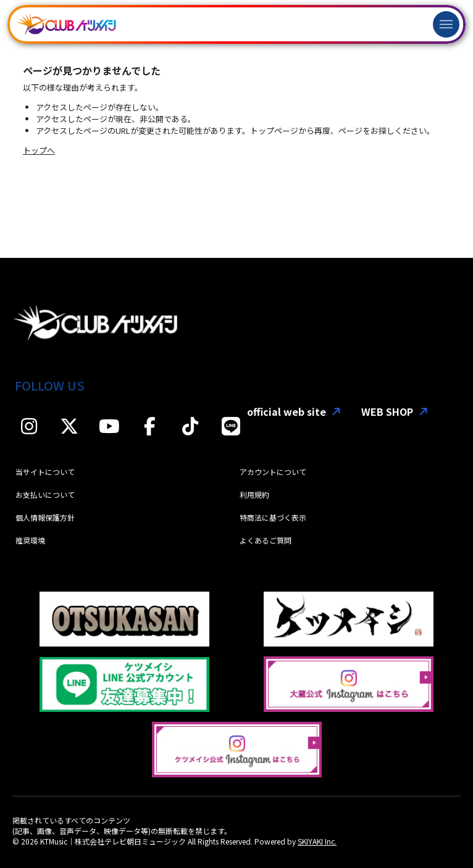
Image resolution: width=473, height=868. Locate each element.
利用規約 (254, 494)
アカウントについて (273, 472)
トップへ (39, 150)
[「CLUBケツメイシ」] (66, 24)
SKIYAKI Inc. (317, 841)
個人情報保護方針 (45, 517)
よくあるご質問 (266, 540)
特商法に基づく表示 (273, 517)
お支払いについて (45, 494)
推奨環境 (30, 540)
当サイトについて (45, 472)
